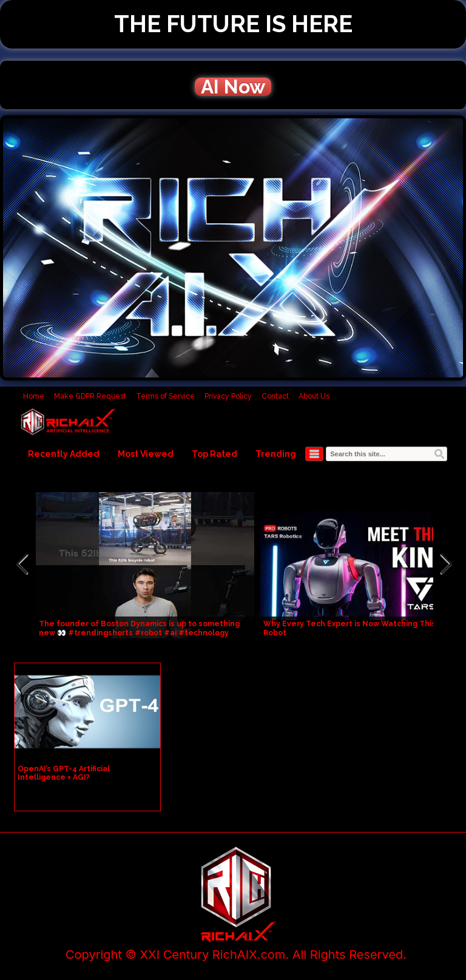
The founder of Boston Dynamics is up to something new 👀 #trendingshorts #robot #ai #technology (139, 628)
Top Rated (214, 454)
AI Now (233, 87)
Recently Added (64, 454)
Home (34, 396)
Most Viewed (146, 454)
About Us (314, 396)
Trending (276, 454)
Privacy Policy (228, 396)
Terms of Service (165, 396)
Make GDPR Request (90, 396)
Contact (275, 396)
